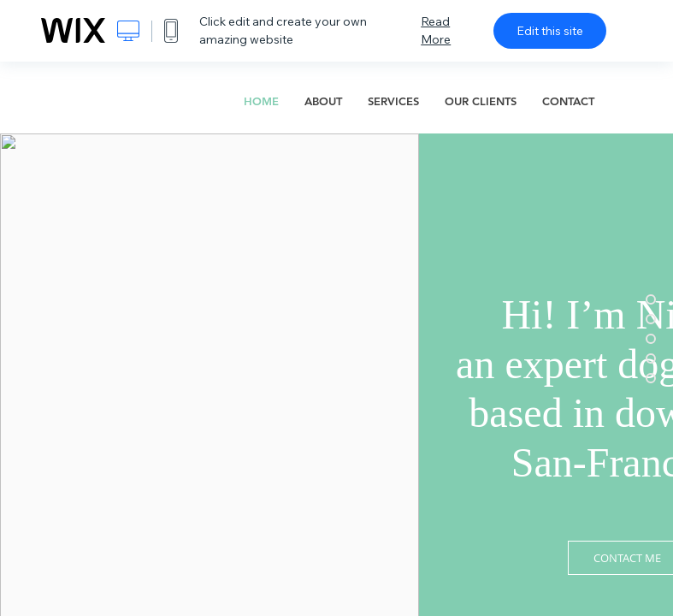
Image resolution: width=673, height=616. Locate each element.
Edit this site (550, 31)
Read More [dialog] (436, 30)
